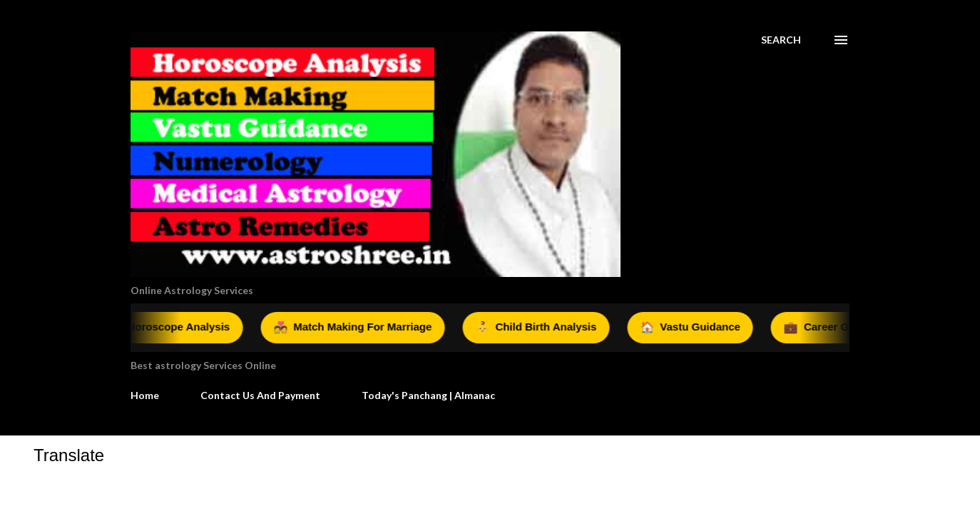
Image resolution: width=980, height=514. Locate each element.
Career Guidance (845, 328)
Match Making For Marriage (362, 328)
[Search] (781, 40)
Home (145, 395)
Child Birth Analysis (545, 328)
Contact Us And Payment (260, 395)
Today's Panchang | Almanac (428, 395)
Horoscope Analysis (178, 328)
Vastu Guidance (699, 328)
